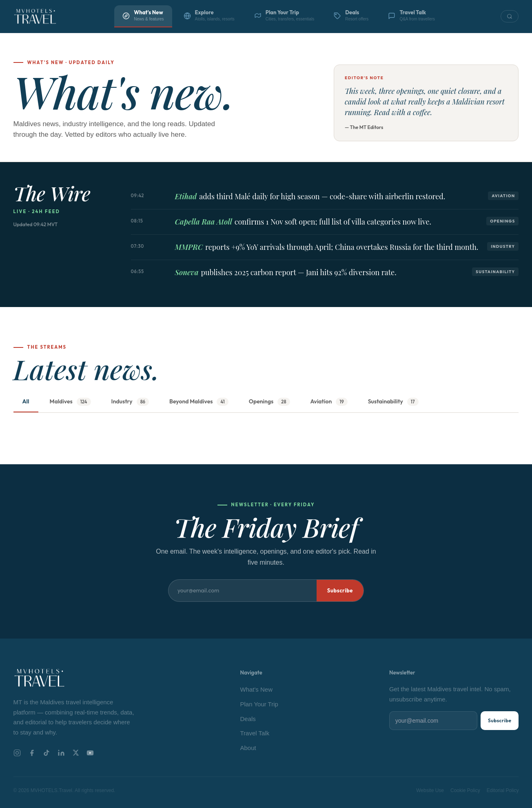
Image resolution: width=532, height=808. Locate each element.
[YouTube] (90, 753)
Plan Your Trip (259, 704)
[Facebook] (32, 753)
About (248, 748)
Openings (269, 402)
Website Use (430, 790)
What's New (257, 689)
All (26, 401)
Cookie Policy (465, 790)
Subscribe (340, 590)
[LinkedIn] (61, 753)
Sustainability (393, 402)
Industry (130, 402)
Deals (248, 719)
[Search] (510, 16)
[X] (76, 753)
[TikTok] (47, 753)
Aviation (329, 402)
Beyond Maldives (199, 402)
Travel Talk (255, 733)
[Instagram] (17, 753)
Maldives (70, 402)
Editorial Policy (503, 790)
